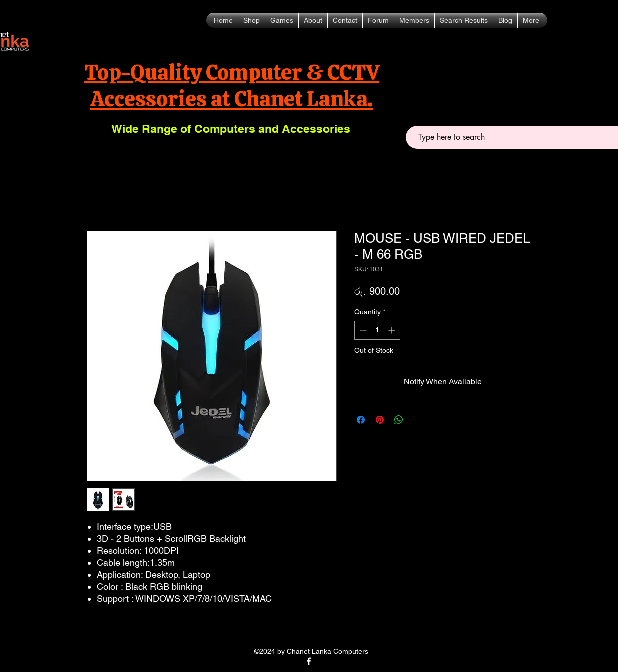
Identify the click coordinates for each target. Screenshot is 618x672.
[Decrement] (362, 330)
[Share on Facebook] (361, 420)
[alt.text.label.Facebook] (309, 661)
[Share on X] (418, 420)
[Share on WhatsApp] (399, 420)
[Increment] (393, 330)
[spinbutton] (377, 330)
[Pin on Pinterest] (380, 420)
